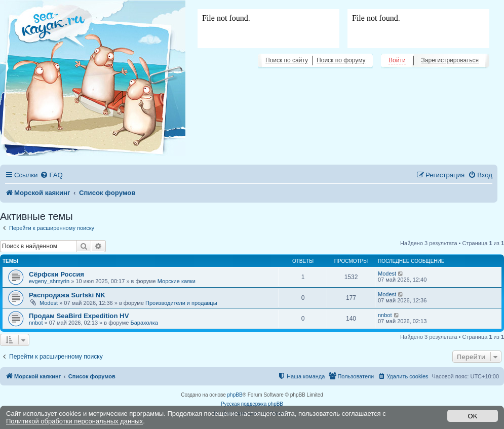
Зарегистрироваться (450, 60)
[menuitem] (51, 175)
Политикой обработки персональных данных (74, 421)
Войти (397, 60)
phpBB (235, 395)
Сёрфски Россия (56, 274)
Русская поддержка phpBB (252, 404)
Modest (387, 274)
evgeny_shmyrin (49, 281)
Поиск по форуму (341, 60)
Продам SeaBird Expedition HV (79, 316)
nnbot (36, 323)
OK (473, 416)
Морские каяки (177, 281)
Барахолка (144, 323)
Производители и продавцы (181, 303)
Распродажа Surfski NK (67, 295)
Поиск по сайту (287, 60)
